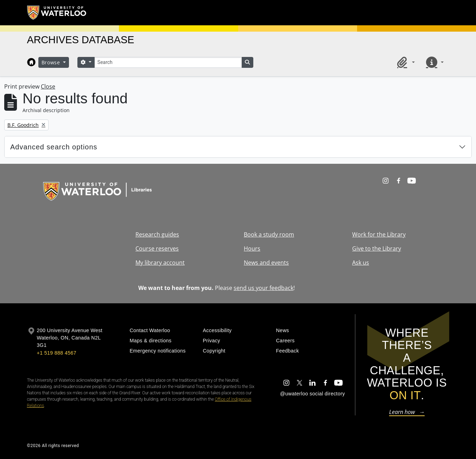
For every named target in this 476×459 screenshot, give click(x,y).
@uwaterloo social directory (312, 394)
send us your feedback (264, 288)
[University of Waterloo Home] (57, 13)
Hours (252, 248)
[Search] (168, 62)
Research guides (157, 234)
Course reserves (157, 248)
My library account (160, 263)
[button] (405, 62)
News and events (266, 263)
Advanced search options (54, 147)
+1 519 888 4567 (57, 353)
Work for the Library (379, 234)
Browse (52, 62)
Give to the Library (377, 248)
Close (48, 86)
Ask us (361, 263)
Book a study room (269, 234)
